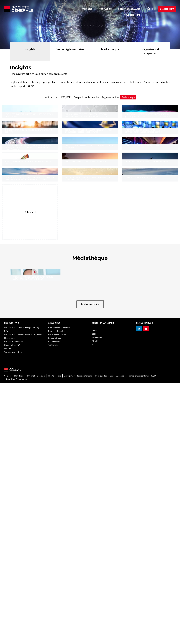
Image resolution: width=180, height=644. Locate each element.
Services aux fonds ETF (14, 602)
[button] (30, 435)
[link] (30, 135)
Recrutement (54, 602)
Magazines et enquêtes (150, 51)
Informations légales (36, 636)
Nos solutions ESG (12, 606)
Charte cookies (55, 636)
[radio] (32, 98)
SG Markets (53, 606)
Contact (8, 636)
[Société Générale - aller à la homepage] (35, 9)
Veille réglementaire (70, 49)
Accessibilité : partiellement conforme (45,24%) (137, 636)
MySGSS (8, 609)
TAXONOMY (97, 598)
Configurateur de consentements (78, 636)
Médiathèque (110, 49)
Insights (30, 49)
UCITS (95, 605)
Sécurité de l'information (16, 640)
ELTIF (94, 594)
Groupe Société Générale (59, 588)
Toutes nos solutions (13, 613)
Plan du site (19, 636)
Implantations (54, 599)
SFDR (94, 591)
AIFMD (95, 602)
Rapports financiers (57, 592)
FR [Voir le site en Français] (154, 9)
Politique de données (104, 636)
